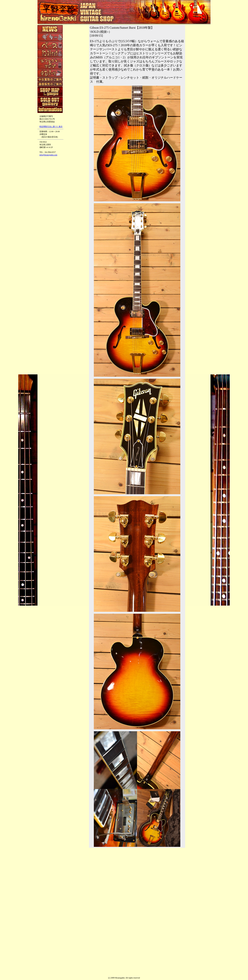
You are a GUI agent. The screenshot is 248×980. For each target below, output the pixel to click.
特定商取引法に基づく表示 (51, 126)
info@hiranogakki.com (48, 155)
